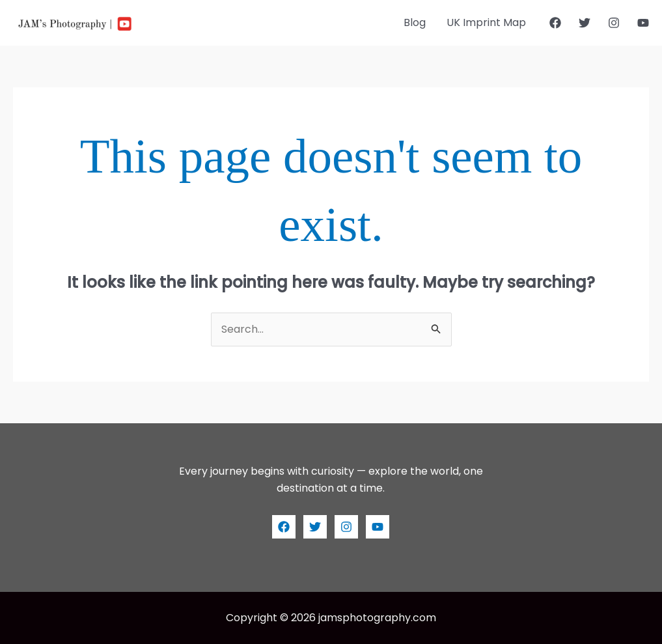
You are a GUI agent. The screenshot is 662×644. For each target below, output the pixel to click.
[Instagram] (614, 23)
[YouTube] (643, 23)
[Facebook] (555, 23)
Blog (415, 22)
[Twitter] (585, 23)
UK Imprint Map (486, 22)
